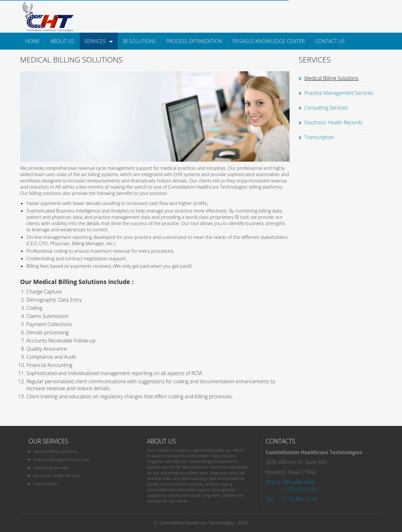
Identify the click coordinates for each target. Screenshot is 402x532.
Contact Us (330, 41)
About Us (62, 41)
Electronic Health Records (333, 122)
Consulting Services (326, 108)
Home (32, 41)
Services (99, 41)
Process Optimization (194, 41)
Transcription (319, 137)
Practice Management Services (339, 93)
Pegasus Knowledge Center (269, 41)
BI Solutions (139, 41)
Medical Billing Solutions (331, 78)
